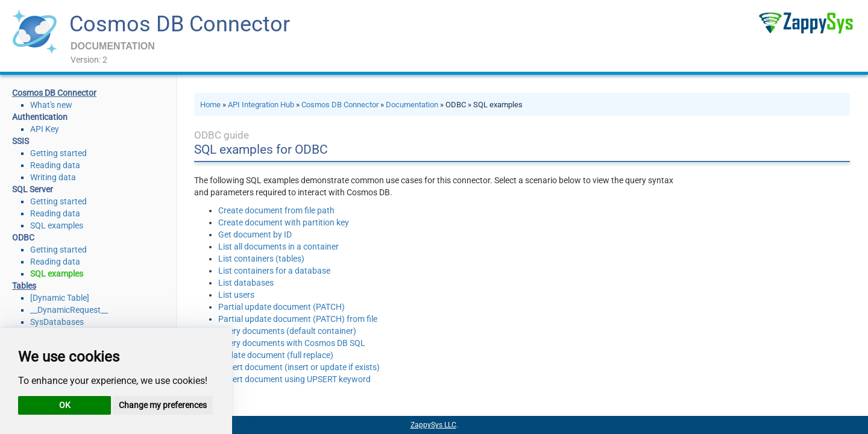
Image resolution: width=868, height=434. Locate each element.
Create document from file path (276, 210)
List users (236, 295)
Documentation (412, 105)
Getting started (58, 153)
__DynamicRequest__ (69, 310)
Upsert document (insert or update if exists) (299, 367)
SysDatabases (57, 322)
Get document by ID (255, 234)
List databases (246, 283)
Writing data (53, 177)
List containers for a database (274, 271)
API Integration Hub (261, 105)
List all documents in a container (278, 247)
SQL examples (57, 225)
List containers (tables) (261, 259)
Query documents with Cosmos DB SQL (292, 343)
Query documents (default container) (287, 331)
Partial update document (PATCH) (281, 307)
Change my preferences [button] (163, 405)
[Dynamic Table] (60, 298)
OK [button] (65, 405)
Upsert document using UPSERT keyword (294, 379)
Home (210, 105)
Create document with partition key (284, 222)
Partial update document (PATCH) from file (298, 319)
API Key (45, 129)
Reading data (55, 165)
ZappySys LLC (433, 425)
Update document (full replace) (276, 355)
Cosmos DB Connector (180, 24)
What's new (51, 105)
